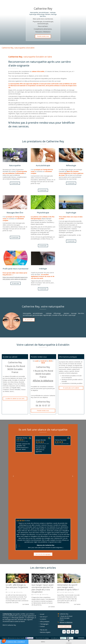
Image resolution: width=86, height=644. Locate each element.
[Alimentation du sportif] (69, 578)
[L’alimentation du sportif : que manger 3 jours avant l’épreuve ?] (43, 578)
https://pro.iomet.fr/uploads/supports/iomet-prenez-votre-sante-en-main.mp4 (15, 278)
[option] (17, 589)
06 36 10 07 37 (43, 405)
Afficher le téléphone (43, 381)
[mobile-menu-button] (43, 642)
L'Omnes (47, 638)
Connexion (81, 638)
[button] (4, 641)
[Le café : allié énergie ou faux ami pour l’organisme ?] (17, 578)
